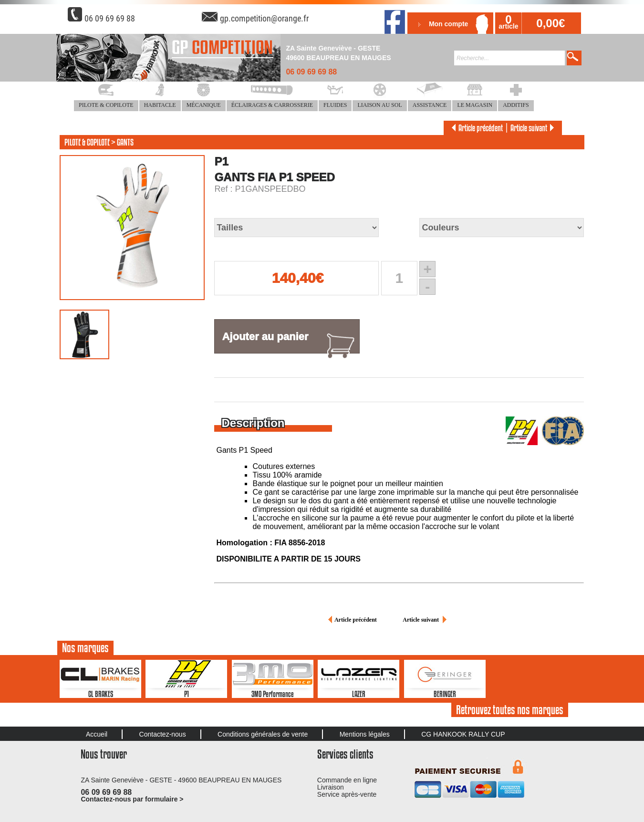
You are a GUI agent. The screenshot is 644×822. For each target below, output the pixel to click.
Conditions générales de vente (263, 734)
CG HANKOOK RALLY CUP (463, 734)
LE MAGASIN (475, 105)
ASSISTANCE (430, 105)
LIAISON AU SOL (379, 105)
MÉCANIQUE (204, 105)
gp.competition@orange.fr (264, 18)
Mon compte (448, 24)
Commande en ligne (347, 780)
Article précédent (476, 128)
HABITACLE (160, 105)
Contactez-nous (163, 734)
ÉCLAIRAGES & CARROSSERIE (272, 105)
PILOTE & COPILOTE (106, 105)
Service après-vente (347, 794)
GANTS (125, 142)
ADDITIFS (516, 105)
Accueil (97, 734)
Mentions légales (365, 734)
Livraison (331, 787)
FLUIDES (335, 105)
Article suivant (534, 128)
